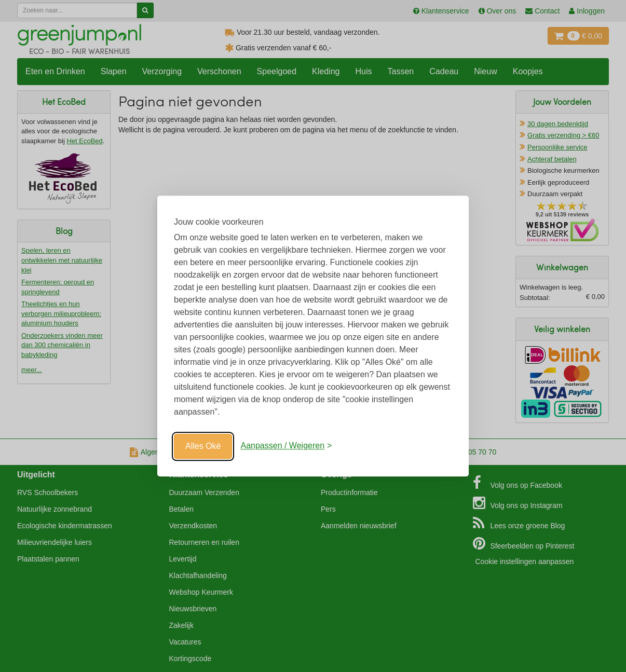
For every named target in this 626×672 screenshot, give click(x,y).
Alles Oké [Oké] (203, 446)
